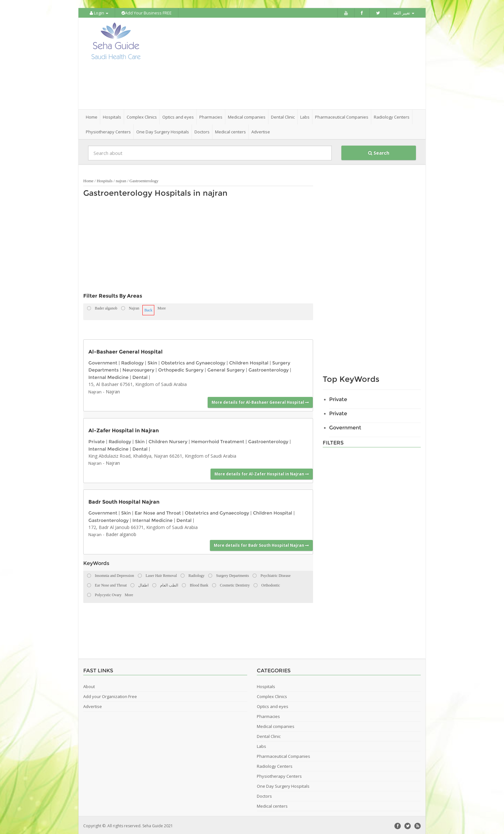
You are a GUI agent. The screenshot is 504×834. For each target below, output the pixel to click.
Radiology (132, 361)
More (162, 307)
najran (121, 179)
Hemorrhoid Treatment (218, 440)
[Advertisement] (288, 63)
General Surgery (226, 368)
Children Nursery (168, 440)
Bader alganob (121, 533)
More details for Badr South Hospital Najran (261, 544)
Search (379, 151)
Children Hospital (249, 361)
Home (92, 115)
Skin (152, 361)
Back (148, 309)
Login (99, 13)
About (89, 685)
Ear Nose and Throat (158, 511)
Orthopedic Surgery (181, 368)
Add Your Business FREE (147, 13)
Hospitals (105, 179)
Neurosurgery (138, 368)
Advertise (261, 130)
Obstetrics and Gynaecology (193, 361)
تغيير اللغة (404, 13)
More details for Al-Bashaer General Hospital (260, 401)
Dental (140, 376)
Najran (95, 390)
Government (103, 361)
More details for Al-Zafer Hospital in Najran (262, 472)
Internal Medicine (108, 376)
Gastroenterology (144, 179)
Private (97, 440)
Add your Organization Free (110, 695)
